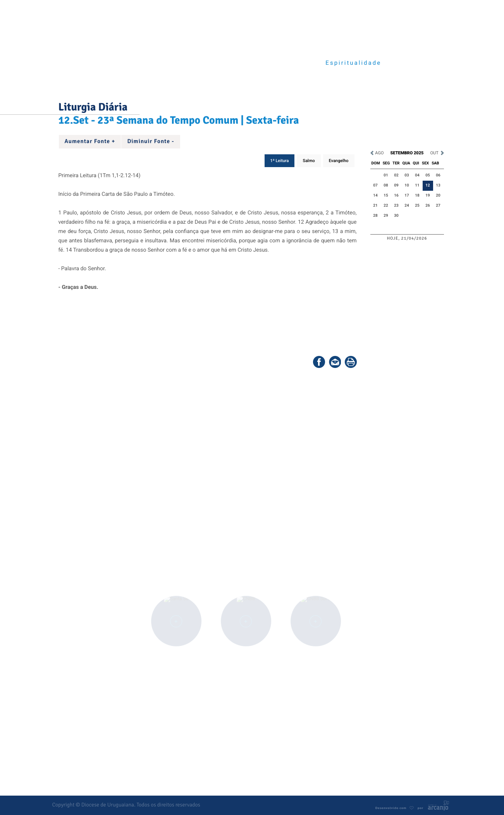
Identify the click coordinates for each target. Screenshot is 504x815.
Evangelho (339, 161)
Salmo (309, 161)
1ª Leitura (280, 161)
